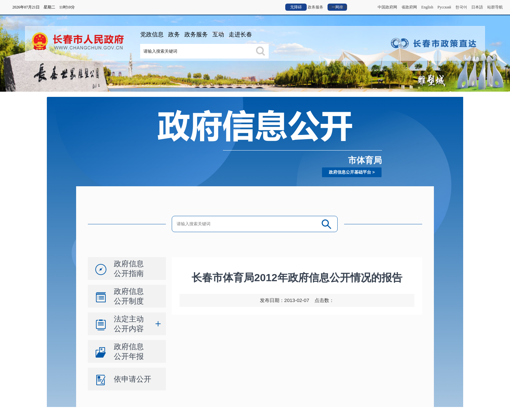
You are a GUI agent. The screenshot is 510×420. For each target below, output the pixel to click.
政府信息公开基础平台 (350, 172)
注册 (343, 7)
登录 (332, 7)
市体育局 (365, 160)
